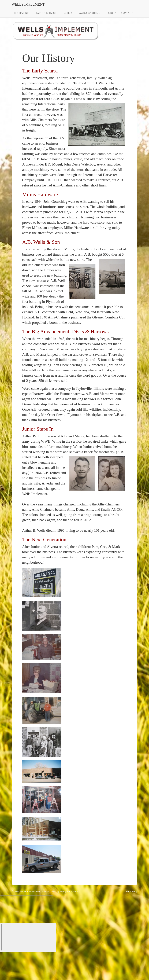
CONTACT (127, 13)
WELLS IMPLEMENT (28, 4)
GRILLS (68, 13)
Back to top (132, 892)
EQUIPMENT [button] (23, 13)
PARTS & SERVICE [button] (47, 13)
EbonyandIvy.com (69, 892)
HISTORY (111, 13)
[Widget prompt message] (27, 909)
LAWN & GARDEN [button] (89, 13)
